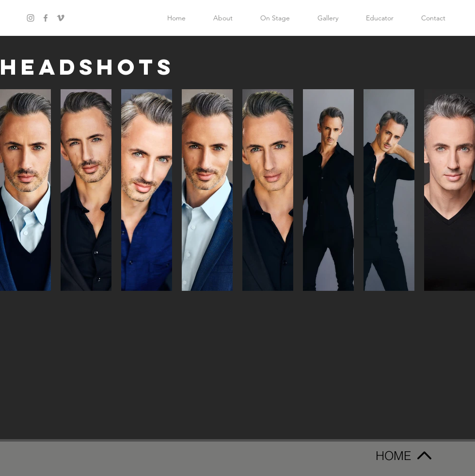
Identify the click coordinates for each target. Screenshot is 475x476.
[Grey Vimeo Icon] (61, 18)
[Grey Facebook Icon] (46, 18)
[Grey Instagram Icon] (31, 18)
